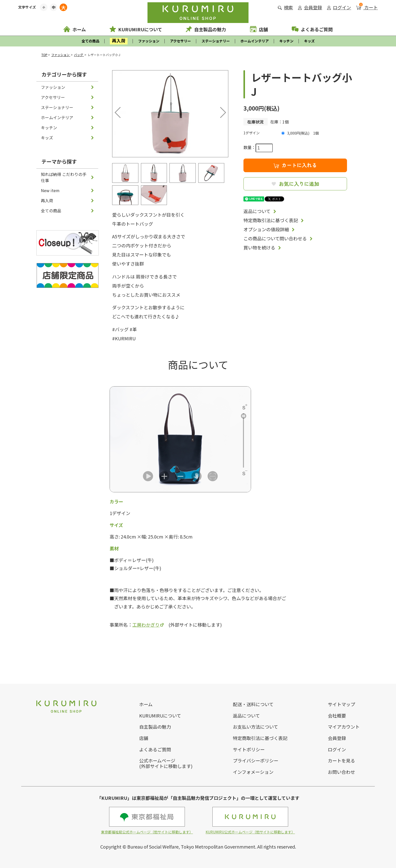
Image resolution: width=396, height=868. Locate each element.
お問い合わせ (341, 772)
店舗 (259, 29)
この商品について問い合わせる (275, 238)
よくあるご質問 (312, 29)
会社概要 (337, 716)
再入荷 (47, 200)
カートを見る (341, 760)
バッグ (79, 55)
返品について (257, 211)
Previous (119, 111)
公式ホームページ (157, 760)
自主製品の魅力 (206, 29)
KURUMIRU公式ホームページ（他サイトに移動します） (250, 821)
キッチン (286, 41)
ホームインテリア (255, 41)
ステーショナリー (216, 41)
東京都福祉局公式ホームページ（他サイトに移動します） (147, 821)
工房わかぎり (146, 625)
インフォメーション (253, 772)
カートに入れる (295, 165)
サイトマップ (341, 704)
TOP (44, 55)
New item (50, 190)
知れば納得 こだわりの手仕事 (64, 177)
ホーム (75, 29)
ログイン (339, 7)
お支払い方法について (255, 727)
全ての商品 (90, 41)
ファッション (149, 41)
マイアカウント (344, 727)
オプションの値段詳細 (266, 229)
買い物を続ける (259, 247)
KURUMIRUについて (136, 29)
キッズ (309, 41)
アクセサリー (180, 41)
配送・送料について (253, 704)
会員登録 (310, 7)
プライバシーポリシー (256, 760)
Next (219, 111)
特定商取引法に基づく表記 (271, 220)
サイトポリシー (249, 749)
